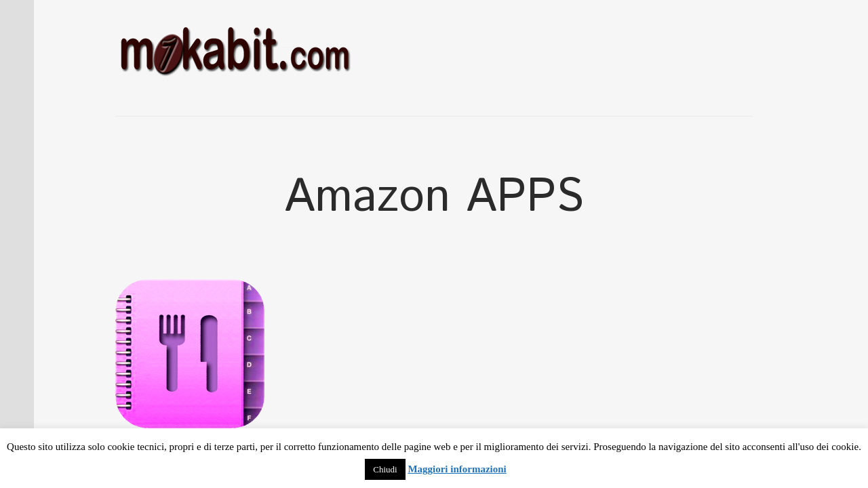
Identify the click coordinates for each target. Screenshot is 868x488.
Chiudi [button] (385, 469)
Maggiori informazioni (457, 469)
